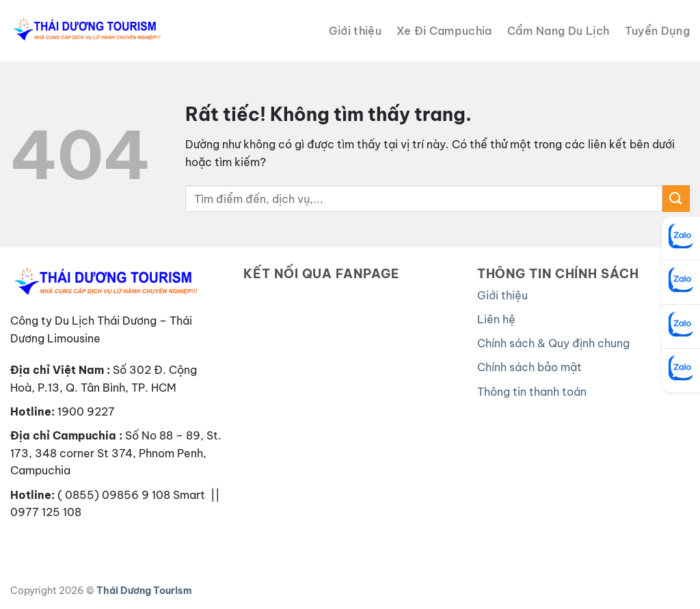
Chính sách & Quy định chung (553, 343)
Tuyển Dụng (657, 31)
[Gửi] (676, 199)
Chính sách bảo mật (529, 367)
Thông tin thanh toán (532, 392)
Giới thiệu (355, 31)
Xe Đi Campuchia (444, 31)
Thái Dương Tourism (144, 591)
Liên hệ (496, 319)
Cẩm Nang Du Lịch (558, 31)
